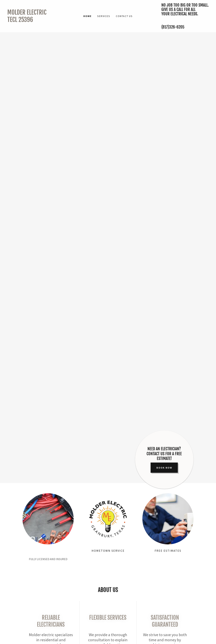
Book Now (164, 468)
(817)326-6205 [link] (173, 27)
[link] (33, 21)
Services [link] (104, 16)
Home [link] (87, 16)
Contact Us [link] (124, 16)
